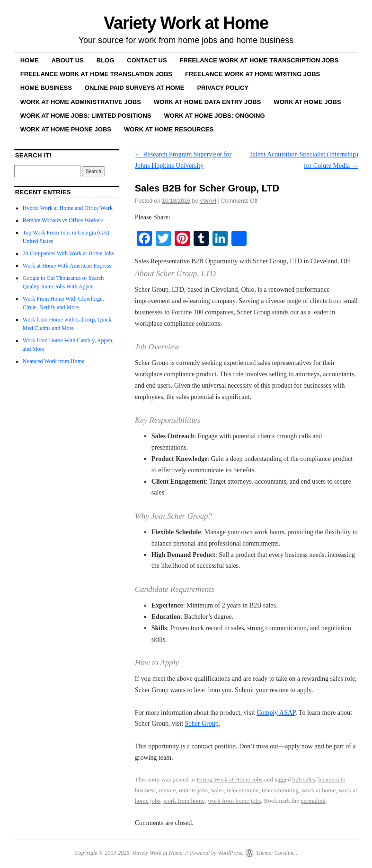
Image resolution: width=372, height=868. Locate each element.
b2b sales (304, 779)
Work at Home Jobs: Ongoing (214, 116)
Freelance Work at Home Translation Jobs (96, 74)
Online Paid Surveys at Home (134, 88)
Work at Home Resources (169, 129)
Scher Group (202, 724)
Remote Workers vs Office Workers (63, 220)
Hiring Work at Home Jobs (230, 779)
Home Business (46, 88)
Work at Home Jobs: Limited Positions (86, 116)
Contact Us (147, 60)
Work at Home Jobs (307, 102)
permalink (313, 801)
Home (30, 60)
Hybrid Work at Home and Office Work (68, 208)
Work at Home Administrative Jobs (81, 102)
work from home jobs (234, 801)
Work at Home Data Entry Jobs (208, 102)
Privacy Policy (223, 88)
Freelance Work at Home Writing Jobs (252, 74)
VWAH (208, 201)
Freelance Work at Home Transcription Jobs (259, 60)
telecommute (243, 790)
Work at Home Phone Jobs (66, 129)
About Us (68, 60)
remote (167, 790)
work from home (184, 801)
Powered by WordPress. (217, 853)
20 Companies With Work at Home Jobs (68, 253)
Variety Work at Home (186, 23)
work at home (319, 790)
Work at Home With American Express (67, 266)
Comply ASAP (276, 713)
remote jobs (193, 790)
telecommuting (280, 790)
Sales (217, 790)
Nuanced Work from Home (53, 361)
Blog (106, 60)
